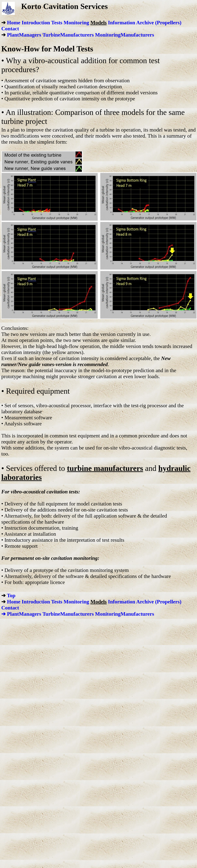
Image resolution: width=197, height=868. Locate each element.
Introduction (36, 23)
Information (122, 23)
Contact (10, 29)
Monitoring (76, 23)
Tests (57, 23)
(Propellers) (168, 23)
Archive (145, 23)
